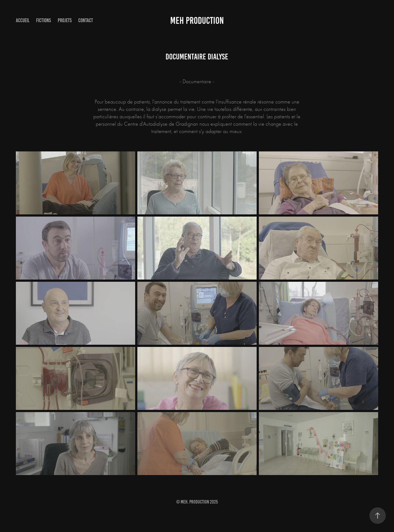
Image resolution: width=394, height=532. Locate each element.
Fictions (44, 20)
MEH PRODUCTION (197, 21)
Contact (86, 20)
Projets (65, 20)
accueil (23, 20)
